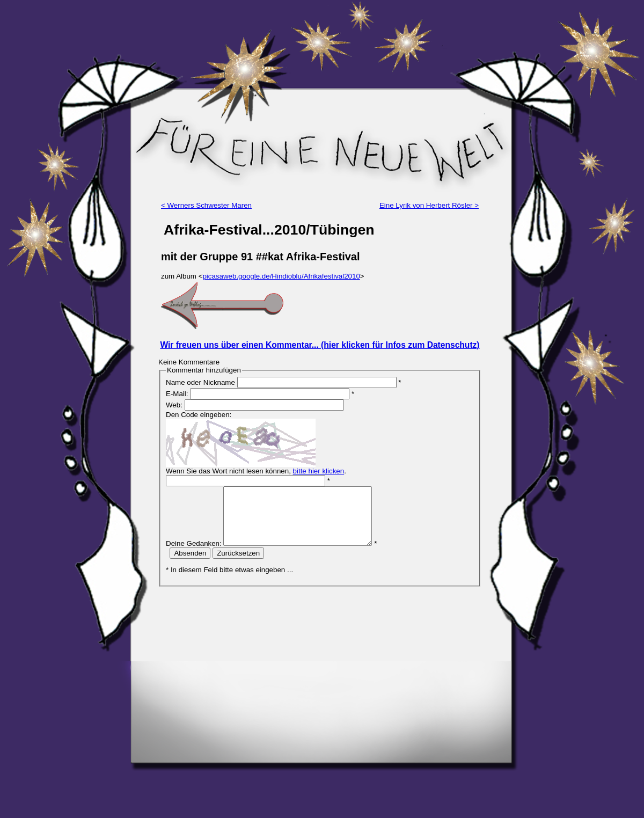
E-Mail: (177, 394)
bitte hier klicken (319, 471)
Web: (174, 405)
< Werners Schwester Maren (206, 205)
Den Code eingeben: (199, 415)
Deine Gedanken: (194, 555)
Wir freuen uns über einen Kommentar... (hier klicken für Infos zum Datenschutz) (320, 345)
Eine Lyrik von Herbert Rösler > (429, 205)
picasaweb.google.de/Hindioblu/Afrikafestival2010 (281, 276)
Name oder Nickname (200, 382)
